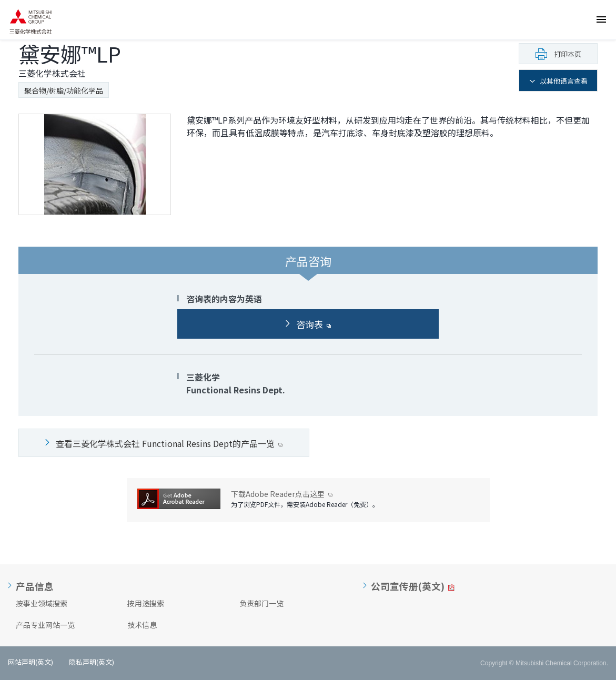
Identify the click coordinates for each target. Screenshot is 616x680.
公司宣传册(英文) (408, 586)
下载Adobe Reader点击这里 (282, 494)
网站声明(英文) (31, 662)
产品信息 (35, 586)
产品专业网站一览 (45, 625)
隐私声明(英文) (92, 662)
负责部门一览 (261, 603)
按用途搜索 (146, 603)
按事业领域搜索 (42, 603)
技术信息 (142, 625)
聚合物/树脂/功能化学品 (64, 90)
